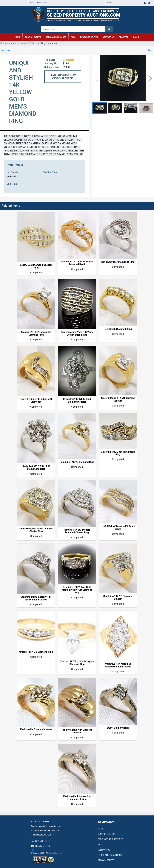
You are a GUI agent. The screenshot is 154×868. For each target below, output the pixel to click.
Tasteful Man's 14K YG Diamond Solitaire (118, 399)
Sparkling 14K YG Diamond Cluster (118, 598)
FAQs (73, 37)
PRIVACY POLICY (105, 860)
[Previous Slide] (96, 78)
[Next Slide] (150, 78)
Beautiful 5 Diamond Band (118, 329)
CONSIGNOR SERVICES (56, 37)
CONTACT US (108, 37)
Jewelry (24, 43)
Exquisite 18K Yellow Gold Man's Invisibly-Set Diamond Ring (77, 590)
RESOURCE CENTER (89, 37)
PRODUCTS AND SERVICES (110, 839)
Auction (13, 43)
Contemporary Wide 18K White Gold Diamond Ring (77, 333)
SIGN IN (136, 37)
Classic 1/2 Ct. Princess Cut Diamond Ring (36, 333)
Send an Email (43, 846)
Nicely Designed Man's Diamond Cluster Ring (36, 530)
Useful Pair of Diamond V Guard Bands (118, 528)
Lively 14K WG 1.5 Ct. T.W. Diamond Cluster (36, 468)
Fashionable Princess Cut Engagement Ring (77, 798)
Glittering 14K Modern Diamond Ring (118, 453)
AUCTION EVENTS (33, 37)
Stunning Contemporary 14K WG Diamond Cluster (36, 598)
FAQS (100, 845)
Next (151, 50)
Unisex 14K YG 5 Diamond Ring (36, 652)
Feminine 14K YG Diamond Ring (77, 462)
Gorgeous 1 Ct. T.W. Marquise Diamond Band (77, 263)
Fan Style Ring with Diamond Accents (77, 731)
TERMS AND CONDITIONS (110, 855)
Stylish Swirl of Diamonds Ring (118, 262)
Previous (5, 50)
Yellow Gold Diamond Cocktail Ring (36, 266)
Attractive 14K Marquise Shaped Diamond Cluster (118, 665)
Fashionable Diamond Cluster (36, 729)
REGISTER (123, 37)
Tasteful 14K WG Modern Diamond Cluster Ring (77, 531)
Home (3, 43)
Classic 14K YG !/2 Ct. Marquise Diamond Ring (77, 663)
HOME (17, 37)
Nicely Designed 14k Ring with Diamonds (36, 400)
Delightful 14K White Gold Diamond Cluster (77, 400)
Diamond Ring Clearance (44, 43)
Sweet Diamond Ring (118, 728)
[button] (100, 108)
